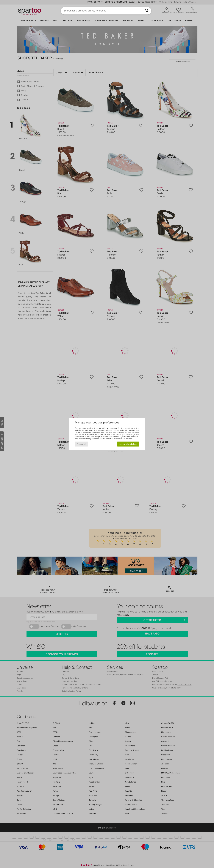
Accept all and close (128, 444)
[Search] (147, 11)
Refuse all (81, 444)
